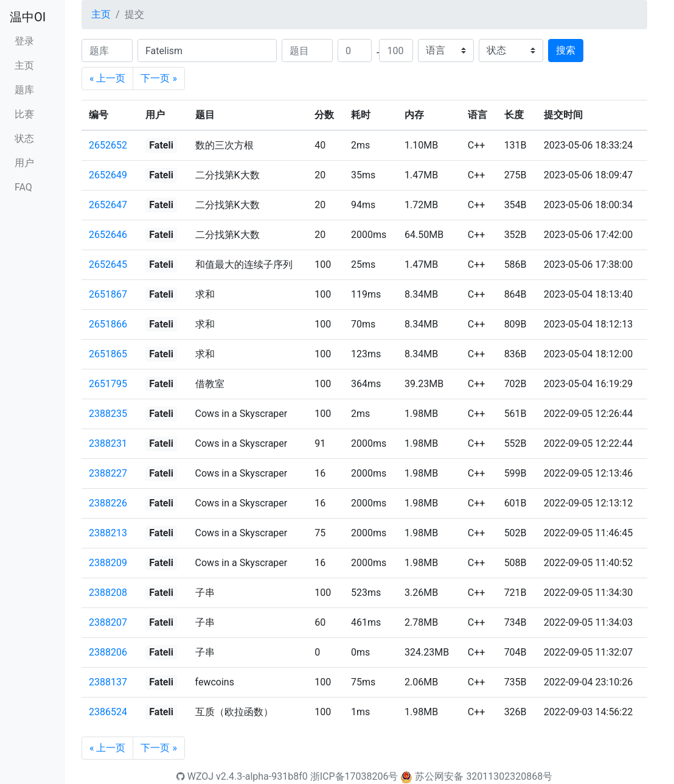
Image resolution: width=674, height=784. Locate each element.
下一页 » (158, 78)
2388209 (108, 563)
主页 (24, 65)
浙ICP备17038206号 (354, 776)
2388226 (108, 503)
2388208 (108, 593)
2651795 (108, 384)
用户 (24, 163)
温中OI (28, 17)
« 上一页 (107, 78)
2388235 (108, 414)
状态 (24, 138)
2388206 (108, 652)
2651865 (108, 354)
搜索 (566, 50)
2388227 (108, 473)
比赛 (24, 114)
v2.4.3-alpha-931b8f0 (262, 776)
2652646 (108, 235)
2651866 (108, 324)
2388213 (108, 533)
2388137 (108, 682)
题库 (24, 90)
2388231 (108, 443)
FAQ (23, 187)
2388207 (108, 622)
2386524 (108, 712)
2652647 (108, 205)
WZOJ (195, 776)
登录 (24, 41)
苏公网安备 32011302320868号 (484, 776)
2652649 (108, 175)
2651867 (108, 294)
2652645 (108, 264)
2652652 (108, 145)
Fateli (161, 145)
